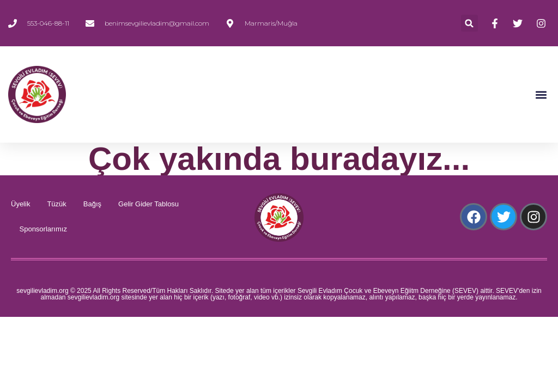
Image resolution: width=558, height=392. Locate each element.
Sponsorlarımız (43, 229)
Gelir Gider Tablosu (148, 204)
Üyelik (20, 204)
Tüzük (56, 204)
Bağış (92, 204)
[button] (469, 23)
